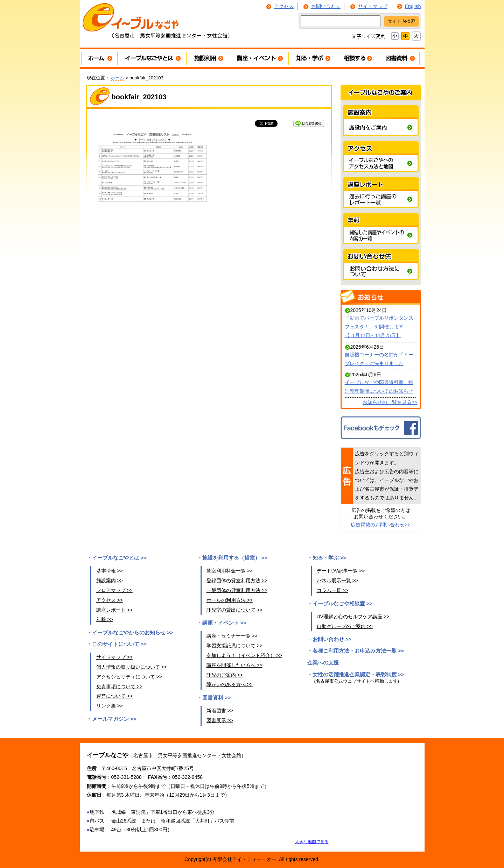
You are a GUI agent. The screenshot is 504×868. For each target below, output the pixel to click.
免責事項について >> (119, 686)
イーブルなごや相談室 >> (343, 604)
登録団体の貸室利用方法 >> (237, 581)
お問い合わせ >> (332, 639)
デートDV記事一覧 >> (341, 571)
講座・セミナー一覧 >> (232, 636)
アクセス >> (110, 600)
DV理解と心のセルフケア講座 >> (353, 617)
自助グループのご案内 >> (345, 626)
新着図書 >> (220, 711)
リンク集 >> (110, 706)
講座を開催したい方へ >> (234, 665)
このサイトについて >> (120, 644)
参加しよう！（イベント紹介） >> (244, 655)
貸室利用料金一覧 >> (230, 571)
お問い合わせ (326, 6)
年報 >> (105, 619)
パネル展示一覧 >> (337, 581)
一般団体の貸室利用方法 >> (237, 590)
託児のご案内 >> (225, 675)
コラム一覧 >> (332, 590)
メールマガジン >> (114, 719)
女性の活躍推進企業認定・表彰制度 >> (358, 675)
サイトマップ (373, 6)
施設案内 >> (110, 581)
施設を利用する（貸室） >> (235, 558)
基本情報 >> (110, 571)
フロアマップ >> (114, 590)
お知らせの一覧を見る (387, 402)
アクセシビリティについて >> (129, 677)
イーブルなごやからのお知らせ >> (133, 633)
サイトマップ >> (114, 657)
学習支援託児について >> (234, 646)
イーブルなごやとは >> (120, 558)
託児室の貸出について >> (234, 610)
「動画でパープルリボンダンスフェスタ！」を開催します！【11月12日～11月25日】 (379, 327)
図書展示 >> (220, 720)
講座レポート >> (114, 610)
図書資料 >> (217, 698)
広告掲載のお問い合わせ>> (380, 525)
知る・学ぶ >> (330, 558)
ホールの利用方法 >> (230, 600)
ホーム (117, 78)
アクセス (284, 6)
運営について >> (114, 696)
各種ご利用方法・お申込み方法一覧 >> (358, 651)
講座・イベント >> (225, 623)
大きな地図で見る (312, 842)
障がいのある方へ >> (230, 684)
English (413, 6)
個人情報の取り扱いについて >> (132, 667)
